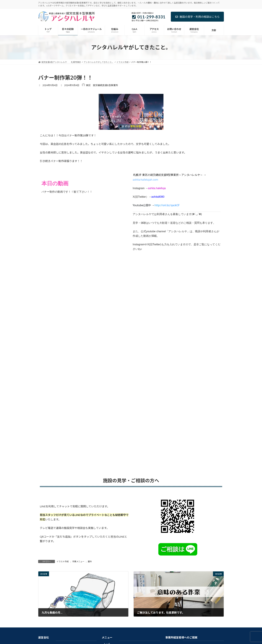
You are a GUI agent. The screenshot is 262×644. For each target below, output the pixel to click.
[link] (167, 205)
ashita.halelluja (157, 188)
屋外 (90, 561)
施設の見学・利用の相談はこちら (197, 17)
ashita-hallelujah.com (145, 180)
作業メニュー (78, 561)
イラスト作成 (63, 561)
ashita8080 (158, 197)
